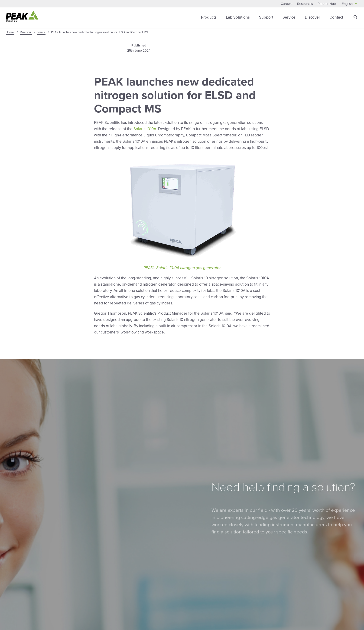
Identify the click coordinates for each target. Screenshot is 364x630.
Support (266, 17)
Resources (305, 4)
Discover (312, 17)
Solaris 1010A (145, 129)
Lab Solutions (238, 17)
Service (289, 17)
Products (209, 17)
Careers (287, 4)
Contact (336, 17)
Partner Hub (327, 4)
